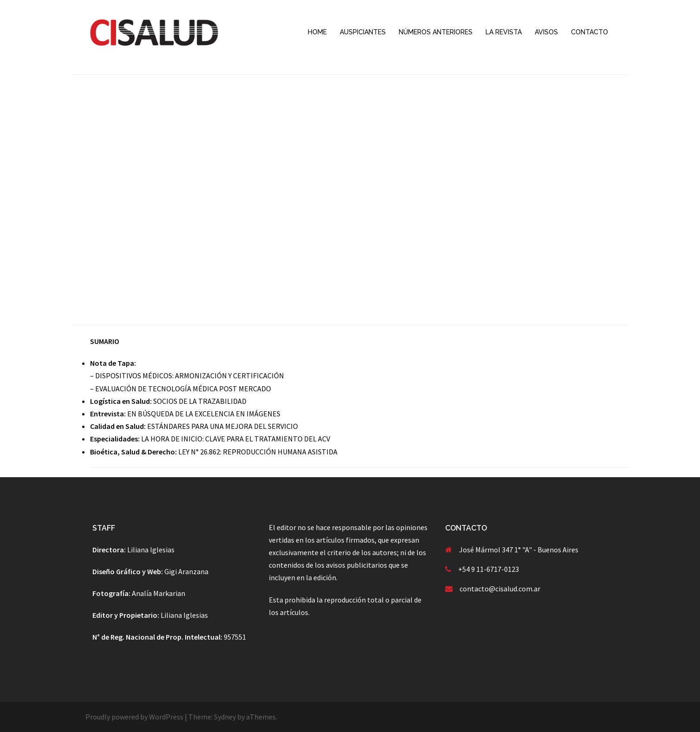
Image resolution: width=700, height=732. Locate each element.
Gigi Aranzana (186, 571)
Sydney (225, 717)
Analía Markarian (159, 593)
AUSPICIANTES (363, 32)
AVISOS (546, 32)
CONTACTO (590, 32)
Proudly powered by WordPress (134, 717)
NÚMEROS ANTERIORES (436, 32)
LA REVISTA (504, 32)
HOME (317, 32)
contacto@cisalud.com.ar (500, 589)
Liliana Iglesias (151, 550)
